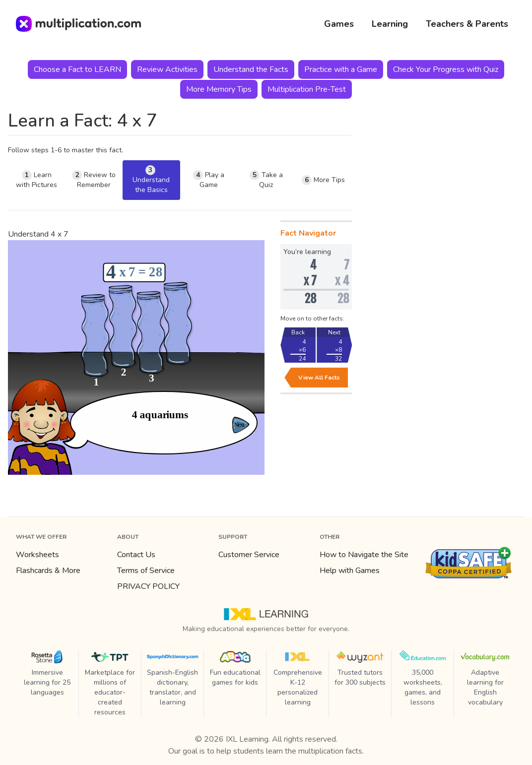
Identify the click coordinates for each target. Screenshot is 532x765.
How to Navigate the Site (364, 555)
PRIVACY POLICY (148, 586)
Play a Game (209, 180)
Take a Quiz (266, 180)
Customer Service (249, 555)
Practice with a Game (341, 69)
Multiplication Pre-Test (307, 89)
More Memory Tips (219, 89)
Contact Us (136, 555)
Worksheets (37, 555)
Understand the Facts (251, 69)
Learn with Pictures (36, 180)
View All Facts (319, 378)
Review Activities (167, 69)
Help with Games (350, 571)
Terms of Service (146, 571)
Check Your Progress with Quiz (446, 69)
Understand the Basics (151, 180)
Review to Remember (94, 180)
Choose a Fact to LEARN (77, 69)
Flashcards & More (48, 571)
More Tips (323, 180)
